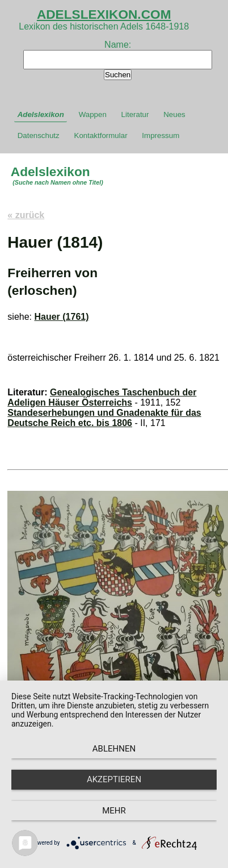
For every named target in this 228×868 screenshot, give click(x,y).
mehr (114, 811)
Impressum (161, 135)
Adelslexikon (41, 114)
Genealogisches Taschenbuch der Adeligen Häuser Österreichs (102, 397)
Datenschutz (39, 135)
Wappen (93, 114)
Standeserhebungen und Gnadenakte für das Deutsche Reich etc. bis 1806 (104, 418)
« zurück (26, 215)
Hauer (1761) (61, 317)
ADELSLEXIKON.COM (104, 14)
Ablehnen (114, 749)
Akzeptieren (114, 779)
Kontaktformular (101, 135)
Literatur (135, 114)
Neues (174, 114)
